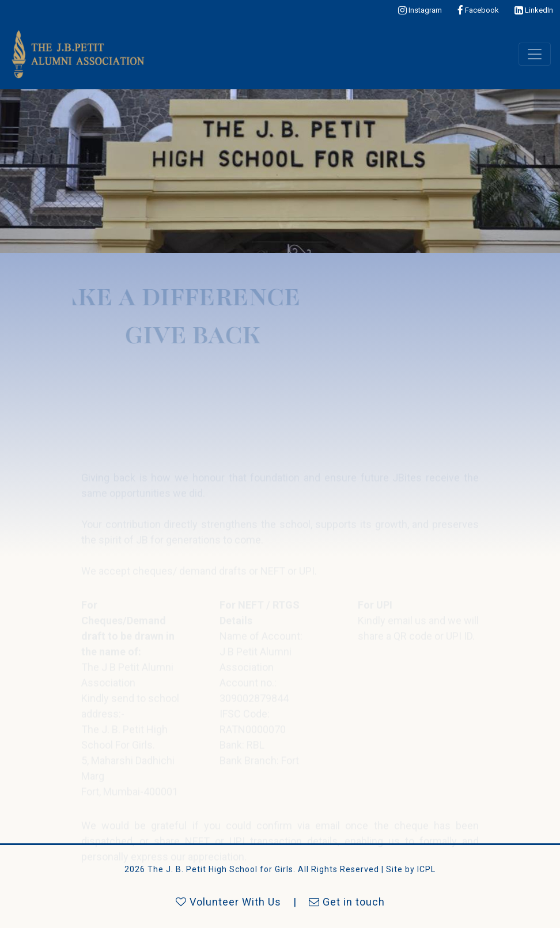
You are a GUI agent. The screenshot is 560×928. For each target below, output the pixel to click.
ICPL (426, 869)
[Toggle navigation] (535, 54)
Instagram (420, 10)
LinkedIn (534, 10)
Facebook (478, 10)
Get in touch (347, 902)
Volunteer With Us (228, 902)
